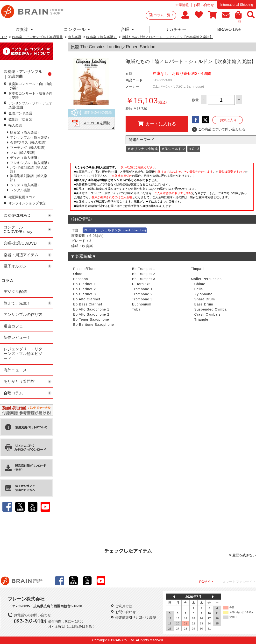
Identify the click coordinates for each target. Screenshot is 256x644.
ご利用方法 (124, 606)
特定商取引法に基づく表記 (136, 618)
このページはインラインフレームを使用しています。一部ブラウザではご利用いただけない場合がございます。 (162, 188)
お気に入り (228, 120)
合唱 (127, 29)
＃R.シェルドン (173, 149)
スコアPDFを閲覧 (97, 123)
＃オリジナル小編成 (142, 149)
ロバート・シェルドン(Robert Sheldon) (115, 230)
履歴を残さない (244, 555)
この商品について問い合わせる (219, 129)
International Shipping (237, 5)
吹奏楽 (24, 29)
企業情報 (182, 5)
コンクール (77, 29)
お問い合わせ (204, 5)
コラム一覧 (163, 15)
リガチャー (176, 29)
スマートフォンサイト (239, 582)
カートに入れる (157, 124)
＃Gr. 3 (194, 149)
